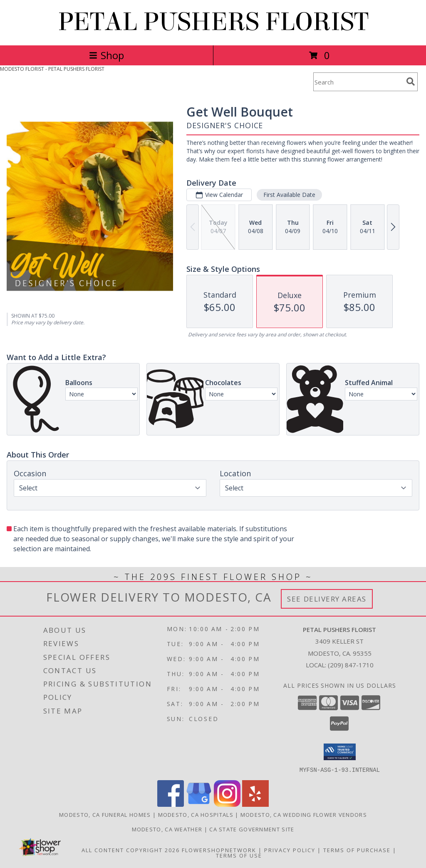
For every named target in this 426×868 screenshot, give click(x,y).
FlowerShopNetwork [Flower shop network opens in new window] (219, 850)
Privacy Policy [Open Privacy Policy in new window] (290, 850)
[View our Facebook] (171, 804)
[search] (411, 82)
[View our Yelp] (255, 804)
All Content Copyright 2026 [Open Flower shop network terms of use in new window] (131, 850)
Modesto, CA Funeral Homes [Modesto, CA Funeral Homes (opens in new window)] (105, 814)
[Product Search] (358, 82)
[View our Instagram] (227, 804)
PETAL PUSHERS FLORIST (213, 22)
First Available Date (289, 195)
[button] (340, 752)
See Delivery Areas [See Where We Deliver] (327, 599)
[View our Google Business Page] (199, 804)
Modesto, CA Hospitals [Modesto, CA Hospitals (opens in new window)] (196, 814)
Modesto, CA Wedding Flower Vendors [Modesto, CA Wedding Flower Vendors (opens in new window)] (304, 814)
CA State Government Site (252, 829)
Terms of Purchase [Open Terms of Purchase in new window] (357, 850)
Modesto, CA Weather (167, 829)
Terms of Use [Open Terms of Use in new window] (239, 855)
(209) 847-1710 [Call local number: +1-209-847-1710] (351, 665)
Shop (106, 55)
